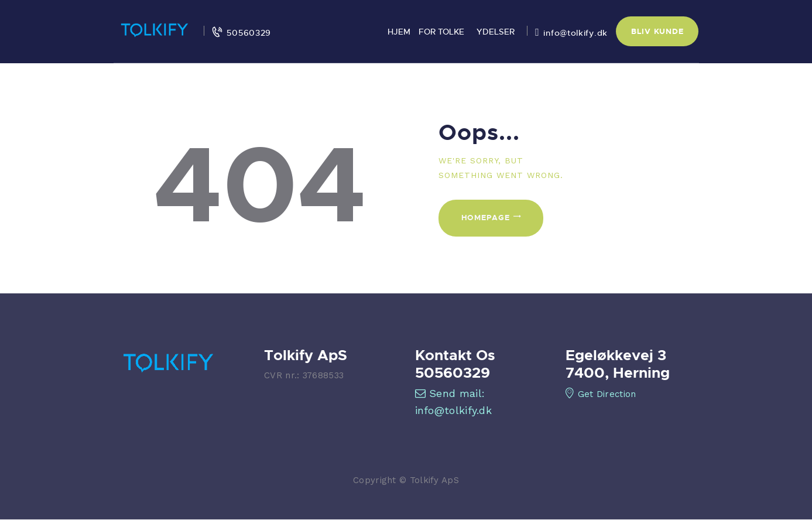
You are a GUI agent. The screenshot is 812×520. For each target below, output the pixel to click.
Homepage (486, 217)
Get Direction (601, 394)
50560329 (453, 372)
